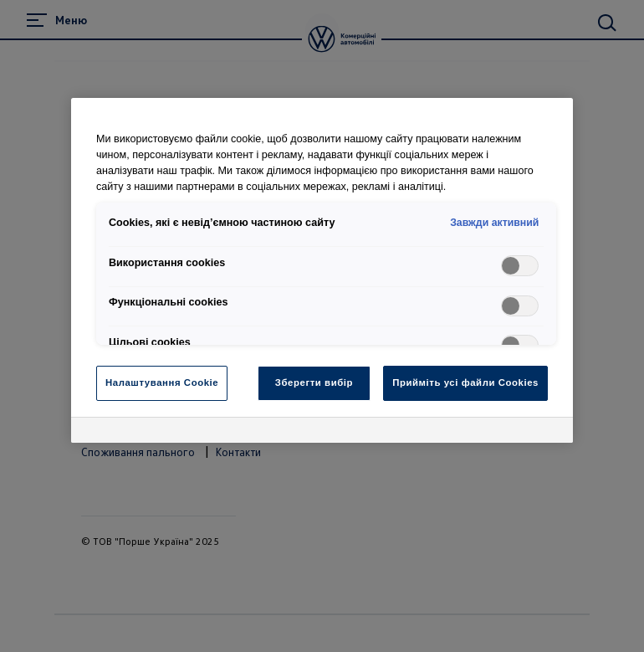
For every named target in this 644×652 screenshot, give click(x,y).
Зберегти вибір (314, 382)
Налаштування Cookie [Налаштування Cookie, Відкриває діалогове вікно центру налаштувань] (162, 382)
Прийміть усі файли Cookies (465, 382)
